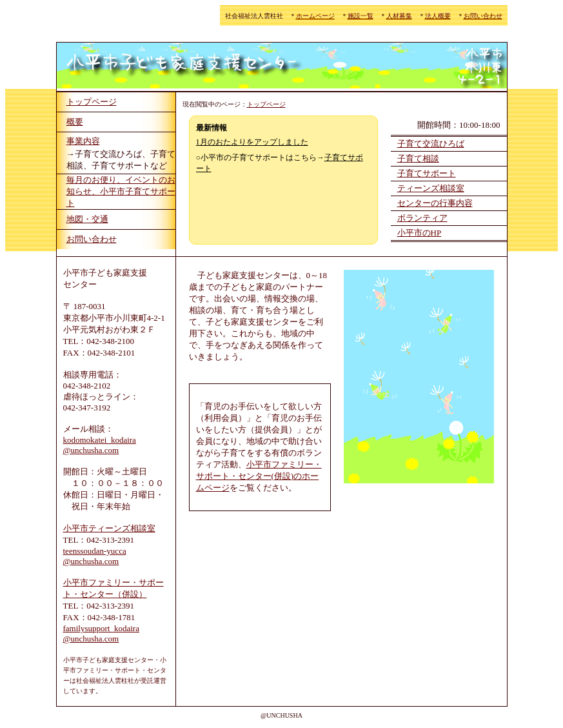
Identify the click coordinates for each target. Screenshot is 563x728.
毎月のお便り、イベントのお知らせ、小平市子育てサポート (121, 191)
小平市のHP (420, 233)
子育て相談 (418, 158)
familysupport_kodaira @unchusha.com (101, 633)
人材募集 (399, 16)
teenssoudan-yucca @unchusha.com (95, 556)
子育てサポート (427, 173)
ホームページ (315, 16)
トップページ (92, 102)
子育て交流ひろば (431, 144)
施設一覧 (361, 16)
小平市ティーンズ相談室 (109, 528)
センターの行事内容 (435, 203)
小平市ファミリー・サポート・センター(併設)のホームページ (259, 476)
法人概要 (438, 16)
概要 (75, 122)
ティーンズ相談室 (431, 188)
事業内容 (83, 141)
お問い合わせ (483, 16)
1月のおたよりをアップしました (252, 142)
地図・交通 (87, 219)
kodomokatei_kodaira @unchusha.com (100, 445)
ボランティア (422, 218)
